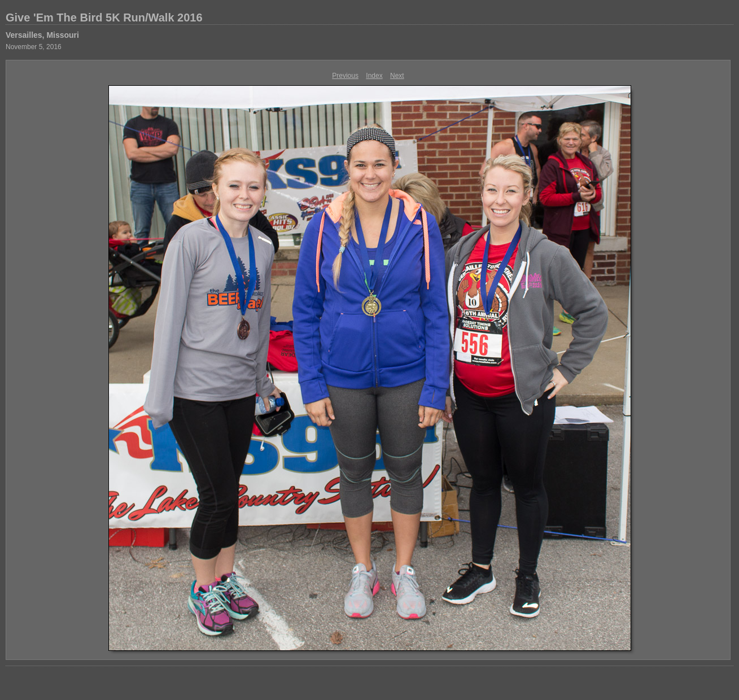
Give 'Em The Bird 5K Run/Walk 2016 (104, 17)
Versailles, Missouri (42, 35)
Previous (345, 76)
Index (374, 76)
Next (397, 76)
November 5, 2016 (34, 47)
